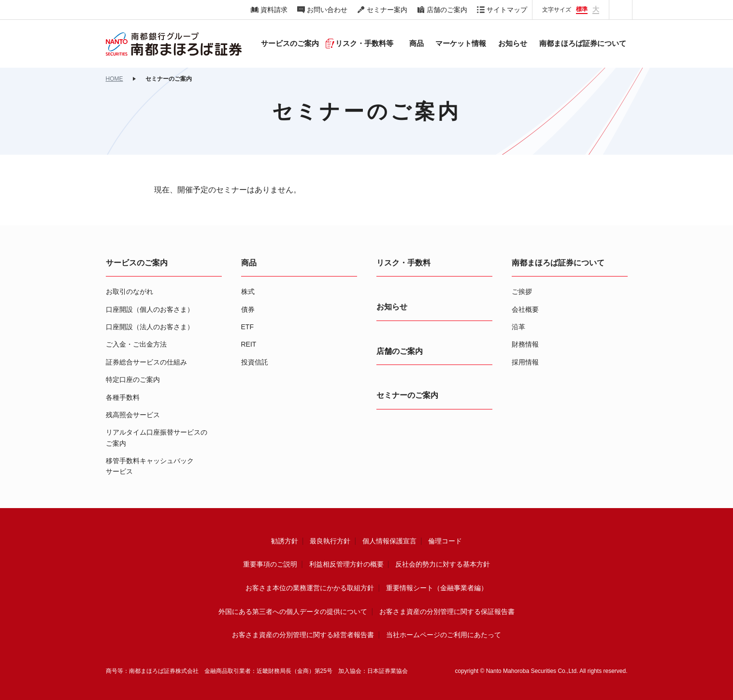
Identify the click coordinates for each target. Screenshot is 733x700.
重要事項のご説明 (270, 564)
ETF (247, 327)
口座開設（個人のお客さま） (150, 309)
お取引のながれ (129, 292)
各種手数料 (123, 397)
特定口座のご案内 (133, 379)
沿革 (518, 327)
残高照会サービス (133, 415)
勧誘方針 (285, 541)
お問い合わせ (327, 10)
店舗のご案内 (447, 10)
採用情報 (525, 362)
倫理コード (445, 541)
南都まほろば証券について (558, 263)
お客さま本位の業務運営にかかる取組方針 (310, 588)
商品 (249, 263)
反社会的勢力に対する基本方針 (443, 564)
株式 (248, 292)
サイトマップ (507, 10)
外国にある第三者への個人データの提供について (293, 612)
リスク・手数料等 (364, 43)
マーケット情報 (461, 43)
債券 (248, 309)
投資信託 (255, 362)
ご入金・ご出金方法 (136, 344)
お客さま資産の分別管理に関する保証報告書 (447, 612)
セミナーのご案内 (407, 395)
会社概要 (525, 309)
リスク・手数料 (403, 263)
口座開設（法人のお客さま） (150, 327)
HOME (115, 79)
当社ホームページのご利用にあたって (444, 635)
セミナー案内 (387, 10)
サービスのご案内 (137, 263)
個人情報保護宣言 (389, 541)
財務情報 (525, 344)
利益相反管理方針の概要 (346, 564)
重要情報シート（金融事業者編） (437, 588)
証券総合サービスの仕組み (146, 362)
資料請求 (274, 10)
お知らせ (513, 43)
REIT (249, 344)
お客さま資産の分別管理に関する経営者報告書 (303, 635)
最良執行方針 (330, 541)
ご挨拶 (522, 292)
